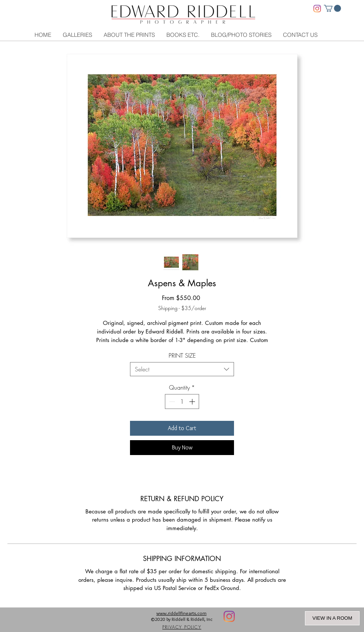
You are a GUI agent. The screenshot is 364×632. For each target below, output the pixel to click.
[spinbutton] (182, 402)
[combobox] (182, 369)
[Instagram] (317, 9)
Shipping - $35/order (182, 308)
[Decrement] (171, 402)
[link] (332, 8)
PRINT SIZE (182, 355)
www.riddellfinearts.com (181, 613)
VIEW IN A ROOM (332, 618)
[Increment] (193, 402)
